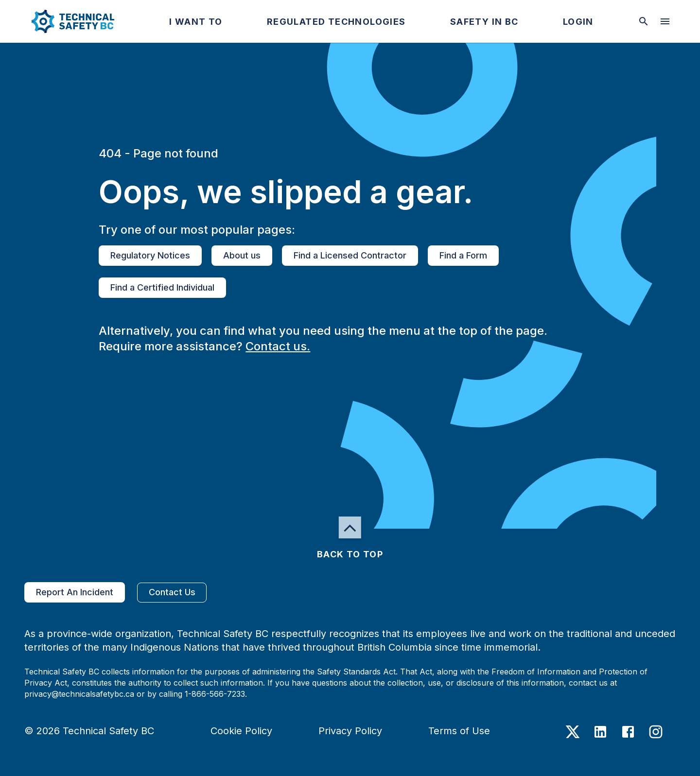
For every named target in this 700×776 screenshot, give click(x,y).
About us (242, 256)
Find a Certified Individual (162, 288)
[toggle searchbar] (644, 21)
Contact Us (172, 593)
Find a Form (463, 256)
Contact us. (278, 346)
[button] (65, 21)
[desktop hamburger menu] (665, 21)
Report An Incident (75, 592)
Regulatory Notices (150, 256)
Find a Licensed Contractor (350, 256)
